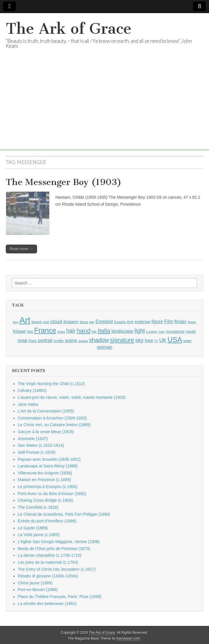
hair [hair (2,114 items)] (71, 331)
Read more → (21, 249)
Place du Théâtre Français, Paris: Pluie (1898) (60, 597)
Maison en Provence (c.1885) (44, 480)
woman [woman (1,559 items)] (104, 347)
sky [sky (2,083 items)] (139, 340)
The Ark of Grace (69, 29)
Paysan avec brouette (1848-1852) (49, 459)
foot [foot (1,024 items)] (30, 331)
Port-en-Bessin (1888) (38, 590)
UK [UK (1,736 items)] (163, 340)
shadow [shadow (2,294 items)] (99, 340)
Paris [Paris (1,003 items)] (33, 341)
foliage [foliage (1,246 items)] (19, 331)
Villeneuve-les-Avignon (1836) (45, 473)
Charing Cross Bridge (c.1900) (45, 500)
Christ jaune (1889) (35, 583)
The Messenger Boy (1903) (64, 182)
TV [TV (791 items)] (156, 341)
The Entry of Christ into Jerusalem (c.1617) (57, 569)
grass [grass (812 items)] (61, 332)
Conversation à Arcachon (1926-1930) (52, 418)
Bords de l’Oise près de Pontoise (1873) (54, 549)
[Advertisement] (104, 109)
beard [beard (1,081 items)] (36, 322)
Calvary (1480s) (32, 390)
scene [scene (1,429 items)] (71, 340)
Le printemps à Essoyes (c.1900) (48, 487)
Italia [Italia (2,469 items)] (104, 331)
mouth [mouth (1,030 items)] (191, 331)
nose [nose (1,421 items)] (22, 340)
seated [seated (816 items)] (83, 341)
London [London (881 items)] (152, 331)
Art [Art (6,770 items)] (25, 320)
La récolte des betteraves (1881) (47, 604)
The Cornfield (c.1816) (38, 507)
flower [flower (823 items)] (192, 322)
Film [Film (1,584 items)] (169, 322)
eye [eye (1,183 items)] (130, 322)
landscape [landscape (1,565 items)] (122, 331)
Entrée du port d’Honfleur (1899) (47, 521)
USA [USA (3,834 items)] (175, 340)
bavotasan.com (128, 638)
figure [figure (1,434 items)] (157, 322)
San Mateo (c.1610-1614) (41, 445)
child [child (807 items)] (46, 322)
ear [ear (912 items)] (92, 322)
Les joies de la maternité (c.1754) (48, 562)
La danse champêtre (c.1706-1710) (50, 555)
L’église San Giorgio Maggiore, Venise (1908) (59, 542)
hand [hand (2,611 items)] (84, 331)
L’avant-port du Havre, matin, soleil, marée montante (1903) (72, 397)
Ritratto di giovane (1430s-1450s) (48, 576)
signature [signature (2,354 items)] (122, 340)
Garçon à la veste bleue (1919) (46, 432)
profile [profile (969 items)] (59, 341)
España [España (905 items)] (120, 322)
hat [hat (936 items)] (94, 332)
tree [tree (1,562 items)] (149, 340)
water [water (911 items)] (187, 341)
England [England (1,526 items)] (104, 321)
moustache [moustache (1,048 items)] (175, 331)
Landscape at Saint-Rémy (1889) (48, 466)
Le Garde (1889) (33, 528)
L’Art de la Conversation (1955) (46, 411)
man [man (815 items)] (162, 332)
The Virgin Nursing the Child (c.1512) (51, 384)
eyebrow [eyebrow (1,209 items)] (143, 322)
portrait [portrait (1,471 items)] (45, 340)
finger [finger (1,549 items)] (181, 321)
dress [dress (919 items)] (84, 322)
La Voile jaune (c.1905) (39, 535)
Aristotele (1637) (33, 439)
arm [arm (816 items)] (16, 322)
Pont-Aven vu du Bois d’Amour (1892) (52, 494)
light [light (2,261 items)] (140, 331)
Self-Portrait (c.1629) (37, 452)
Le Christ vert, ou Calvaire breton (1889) (54, 425)
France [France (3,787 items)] (45, 330)
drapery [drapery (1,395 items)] (71, 322)
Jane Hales (28, 404)
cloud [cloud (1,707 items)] (56, 321)
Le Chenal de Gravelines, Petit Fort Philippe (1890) (64, 514)
